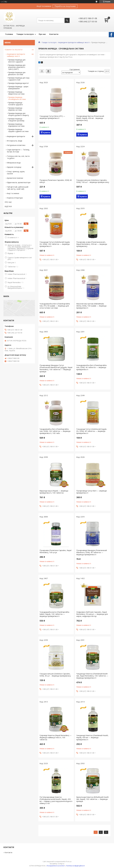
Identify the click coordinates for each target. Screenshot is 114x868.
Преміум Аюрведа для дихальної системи (17, 73)
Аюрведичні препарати (16, 136)
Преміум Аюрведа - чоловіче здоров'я (16, 104)
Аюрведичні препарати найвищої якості (74, 42)
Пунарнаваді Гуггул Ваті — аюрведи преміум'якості (92, 492)
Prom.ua (69, 862)
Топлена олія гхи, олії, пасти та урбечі (18, 157)
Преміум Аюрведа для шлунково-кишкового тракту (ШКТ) (17, 67)
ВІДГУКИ (8, 206)
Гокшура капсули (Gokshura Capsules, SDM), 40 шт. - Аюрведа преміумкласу (55, 675)
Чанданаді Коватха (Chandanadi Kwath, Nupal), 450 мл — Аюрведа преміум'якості (92, 737)
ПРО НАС (8, 202)
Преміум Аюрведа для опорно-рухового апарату (18, 114)
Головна (9, 34)
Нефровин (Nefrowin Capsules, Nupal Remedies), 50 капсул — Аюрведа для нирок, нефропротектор (92, 614)
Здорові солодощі (14, 167)
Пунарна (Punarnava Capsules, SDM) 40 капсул (56, 181)
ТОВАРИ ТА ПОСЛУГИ (13, 50)
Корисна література (15, 198)
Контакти (54, 34)
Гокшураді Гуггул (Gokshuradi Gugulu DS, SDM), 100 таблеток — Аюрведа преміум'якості (55, 244)
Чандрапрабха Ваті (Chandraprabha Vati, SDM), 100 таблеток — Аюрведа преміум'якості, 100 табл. (55, 431)
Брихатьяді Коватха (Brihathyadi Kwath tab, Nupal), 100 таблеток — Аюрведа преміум (92, 799)
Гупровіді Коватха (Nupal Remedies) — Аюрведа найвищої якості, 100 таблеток (56, 737)
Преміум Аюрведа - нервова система (16, 109)
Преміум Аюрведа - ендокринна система (16, 125)
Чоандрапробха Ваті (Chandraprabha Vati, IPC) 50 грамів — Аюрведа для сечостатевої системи (55, 306)
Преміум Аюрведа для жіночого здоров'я (17, 61)
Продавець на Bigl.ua (57, 864)
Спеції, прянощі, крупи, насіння (16, 173)
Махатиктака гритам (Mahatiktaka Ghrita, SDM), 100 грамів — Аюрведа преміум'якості (91, 306)
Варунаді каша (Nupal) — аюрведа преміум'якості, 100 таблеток (54, 492)
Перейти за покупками (65, 6)
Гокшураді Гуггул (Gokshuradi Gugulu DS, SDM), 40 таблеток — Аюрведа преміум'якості (91, 431)
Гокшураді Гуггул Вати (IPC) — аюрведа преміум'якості (52, 117)
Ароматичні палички (15, 178)
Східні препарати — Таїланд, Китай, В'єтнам (18, 151)
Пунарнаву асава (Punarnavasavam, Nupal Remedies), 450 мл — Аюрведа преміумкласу (92, 244)
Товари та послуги (25, 34)
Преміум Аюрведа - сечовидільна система (17, 98)
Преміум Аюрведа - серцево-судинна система (18, 130)
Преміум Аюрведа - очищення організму (16, 120)
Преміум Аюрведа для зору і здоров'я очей (19, 79)
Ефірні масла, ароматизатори (19, 182)
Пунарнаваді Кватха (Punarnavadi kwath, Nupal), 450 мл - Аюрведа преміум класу (90, 118)
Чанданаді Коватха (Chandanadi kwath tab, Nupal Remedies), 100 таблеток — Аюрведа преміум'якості (92, 676)
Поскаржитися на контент (56, 866)
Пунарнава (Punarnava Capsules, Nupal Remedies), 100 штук (55, 551)
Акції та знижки (13, 193)
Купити (47, 132)
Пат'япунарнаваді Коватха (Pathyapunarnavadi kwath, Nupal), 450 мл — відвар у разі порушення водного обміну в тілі (56, 800)
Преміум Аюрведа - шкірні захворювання (18, 88)
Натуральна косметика (16, 145)
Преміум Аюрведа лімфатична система (16, 93)
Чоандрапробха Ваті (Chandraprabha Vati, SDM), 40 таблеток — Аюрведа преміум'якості (91, 367)
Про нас (42, 34)
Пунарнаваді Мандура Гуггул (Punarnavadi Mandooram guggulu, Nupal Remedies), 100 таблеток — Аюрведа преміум (56, 368)
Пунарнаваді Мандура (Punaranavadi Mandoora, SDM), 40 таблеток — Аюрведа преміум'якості (92, 552)
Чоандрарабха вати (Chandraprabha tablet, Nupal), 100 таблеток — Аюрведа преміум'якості (54, 614)
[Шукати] (67, 20)
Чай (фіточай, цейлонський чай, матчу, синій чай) (18, 188)
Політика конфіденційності (75, 866)
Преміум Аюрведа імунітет (19, 83)
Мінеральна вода (14, 163)
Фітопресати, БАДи (15, 141)
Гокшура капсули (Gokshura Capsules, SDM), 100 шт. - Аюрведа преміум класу (93, 181)
